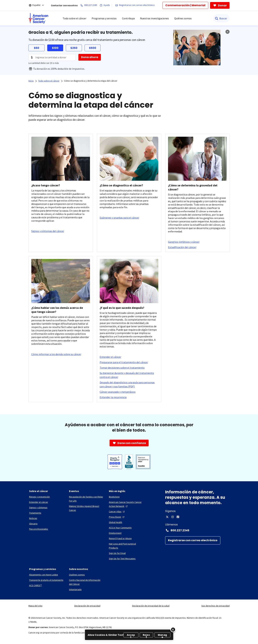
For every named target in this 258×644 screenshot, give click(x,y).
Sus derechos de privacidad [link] (215, 606)
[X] (167, 517)
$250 (74, 48)
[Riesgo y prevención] (39, 497)
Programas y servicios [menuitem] (104, 18)
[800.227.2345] (89, 5)
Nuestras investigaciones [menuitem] (154, 18)
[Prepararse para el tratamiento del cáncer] (124, 362)
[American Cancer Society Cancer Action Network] (126, 504)
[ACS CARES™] (35, 585)
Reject (146, 635)
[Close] (173, 630)
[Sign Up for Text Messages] (122, 559)
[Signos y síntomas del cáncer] (48, 231)
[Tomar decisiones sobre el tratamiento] (122, 368)
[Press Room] (117, 517)
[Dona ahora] (90, 57)
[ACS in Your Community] (120, 528)
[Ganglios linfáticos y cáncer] (184, 242)
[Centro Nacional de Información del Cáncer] (86, 582)
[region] (129, 635)
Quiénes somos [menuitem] (183, 18)
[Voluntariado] (75, 589)
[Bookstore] (114, 497)
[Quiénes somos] (77, 575)
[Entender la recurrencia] (113, 397)
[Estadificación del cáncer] (182, 247)
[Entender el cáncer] (110, 357)
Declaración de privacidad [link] (87, 606)
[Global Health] (116, 522)
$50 (37, 48)
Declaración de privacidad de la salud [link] (151, 606)
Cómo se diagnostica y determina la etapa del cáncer (91, 81)
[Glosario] (33, 524)
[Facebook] (178, 517)
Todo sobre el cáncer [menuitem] (74, 18)
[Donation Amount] (52, 57)
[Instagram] (173, 517)
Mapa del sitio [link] (35, 606)
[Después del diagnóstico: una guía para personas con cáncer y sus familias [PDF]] (129, 384)
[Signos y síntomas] (38, 507)
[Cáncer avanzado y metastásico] (118, 392)
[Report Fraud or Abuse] (120, 538)
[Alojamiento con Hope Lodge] (44, 575)
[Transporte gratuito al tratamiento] (46, 580)
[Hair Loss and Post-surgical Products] (126, 546)
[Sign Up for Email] (117, 553)
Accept (131, 635)
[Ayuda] (105, 5)
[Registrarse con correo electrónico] (136, 5)
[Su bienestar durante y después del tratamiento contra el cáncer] (129, 375)
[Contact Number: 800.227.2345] (197, 530)
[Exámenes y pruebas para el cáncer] (119, 218)
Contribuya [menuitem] (128, 18)
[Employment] (115, 533)
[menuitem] (39, 18)
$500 (93, 48)
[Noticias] (33, 518)
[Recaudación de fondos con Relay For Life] (86, 499)
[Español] (39, 5)
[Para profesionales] (39, 529)
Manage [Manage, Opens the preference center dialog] (162, 635)
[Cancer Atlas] (117, 512)
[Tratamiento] (35, 513)
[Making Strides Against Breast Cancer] (86, 508)
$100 (55, 48)
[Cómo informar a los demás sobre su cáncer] (56, 354)
